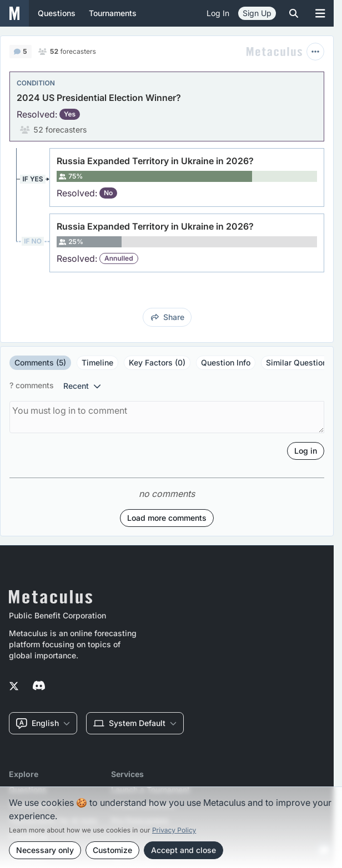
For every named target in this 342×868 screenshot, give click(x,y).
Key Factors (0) (157, 362)
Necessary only (45, 850)
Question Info (226, 362)
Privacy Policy (174, 830)
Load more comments (167, 518)
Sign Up (257, 13)
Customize (112, 850)
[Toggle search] (294, 13)
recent (82, 386)
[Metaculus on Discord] (39, 687)
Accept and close (183, 850)
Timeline (97, 362)
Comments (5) (40, 362)
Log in (218, 13)
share (168, 317)
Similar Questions (299, 362)
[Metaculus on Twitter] (14, 687)
